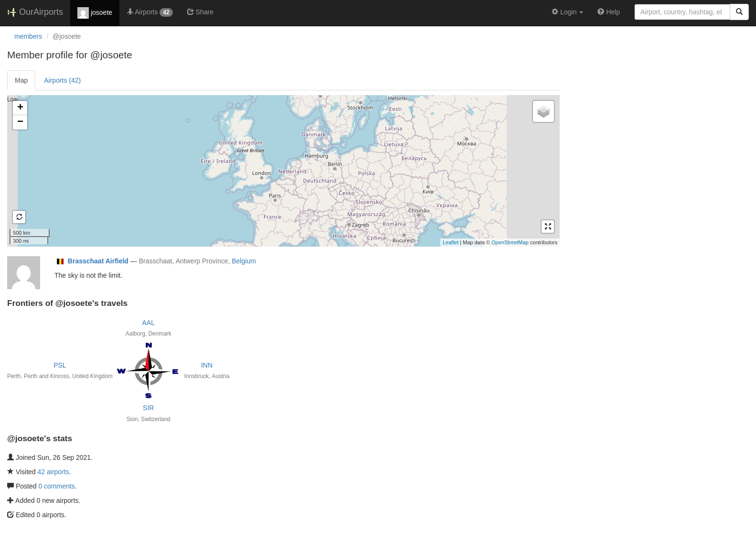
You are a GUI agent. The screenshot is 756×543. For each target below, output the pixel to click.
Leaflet (451, 242)
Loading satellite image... (282, 171)
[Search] (739, 12)
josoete (95, 13)
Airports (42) (62, 80)
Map (21, 80)
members (28, 36)
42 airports (53, 472)
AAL (149, 323)
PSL (60, 365)
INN (207, 365)
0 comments (56, 486)
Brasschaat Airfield (98, 261)
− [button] (20, 122)
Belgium (244, 261)
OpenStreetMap (510, 242)
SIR (148, 408)
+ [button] (20, 108)
